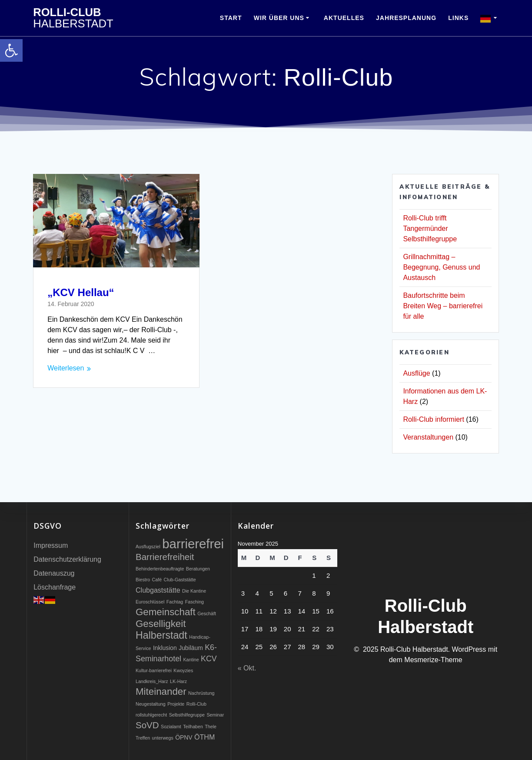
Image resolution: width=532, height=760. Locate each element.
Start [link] (231, 18)
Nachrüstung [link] (201, 693)
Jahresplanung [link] (406, 18)
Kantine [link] (191, 660)
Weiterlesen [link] (66, 368)
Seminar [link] (216, 715)
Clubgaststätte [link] (158, 590)
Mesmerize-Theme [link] (433, 660)
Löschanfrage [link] (55, 587)
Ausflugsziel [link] (148, 547)
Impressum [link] (51, 545)
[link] (11, 50)
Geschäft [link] (207, 613)
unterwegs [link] (163, 738)
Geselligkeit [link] (161, 624)
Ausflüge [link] (416, 373)
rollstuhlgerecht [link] (151, 715)
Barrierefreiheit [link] (165, 557)
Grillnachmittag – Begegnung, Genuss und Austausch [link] (441, 267)
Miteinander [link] (161, 692)
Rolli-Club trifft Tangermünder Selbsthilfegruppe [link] (430, 228)
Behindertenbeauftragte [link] (160, 569)
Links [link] (458, 18)
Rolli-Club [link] (73, 18)
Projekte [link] (176, 704)
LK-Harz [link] (178, 681)
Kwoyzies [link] (183, 670)
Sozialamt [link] (171, 727)
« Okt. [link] (247, 668)
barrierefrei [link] (193, 544)
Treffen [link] (143, 738)
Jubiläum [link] (191, 648)
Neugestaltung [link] (151, 704)
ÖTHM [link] (204, 737)
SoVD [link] (147, 725)
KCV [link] (209, 659)
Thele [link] (211, 727)
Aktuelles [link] (344, 18)
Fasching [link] (195, 602)
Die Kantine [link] (194, 591)
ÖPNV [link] (184, 737)
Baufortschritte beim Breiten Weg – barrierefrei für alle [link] (443, 306)
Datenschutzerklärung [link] (67, 559)
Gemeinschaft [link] (166, 612)
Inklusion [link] (165, 648)
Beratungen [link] (198, 569)
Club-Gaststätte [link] (180, 580)
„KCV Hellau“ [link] (81, 292)
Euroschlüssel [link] (150, 602)
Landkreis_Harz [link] (152, 681)
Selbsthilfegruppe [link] (187, 715)
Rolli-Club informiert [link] (433, 419)
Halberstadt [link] (161, 635)
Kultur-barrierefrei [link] (154, 670)
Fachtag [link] (175, 602)
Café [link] (157, 580)
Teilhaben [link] (193, 727)
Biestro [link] (143, 580)
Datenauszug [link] (54, 573)
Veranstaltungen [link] (428, 437)
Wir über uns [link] (279, 18)
